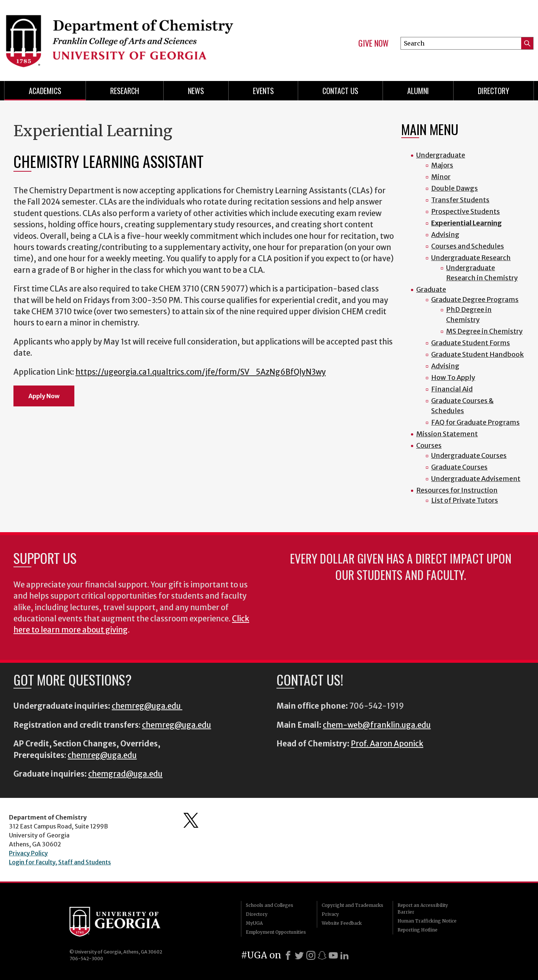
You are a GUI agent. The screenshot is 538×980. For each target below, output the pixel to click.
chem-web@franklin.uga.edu (377, 725)
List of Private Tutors (465, 500)
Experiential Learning (466, 223)
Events (263, 91)
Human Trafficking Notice (427, 921)
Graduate (431, 289)
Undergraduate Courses (469, 455)
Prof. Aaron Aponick (387, 744)
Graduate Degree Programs (475, 299)
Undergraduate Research (471, 258)
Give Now (373, 43)
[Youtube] (333, 955)
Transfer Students (460, 200)
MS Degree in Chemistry (484, 331)
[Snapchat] (322, 955)
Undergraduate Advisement (476, 479)
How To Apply (453, 377)
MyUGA (254, 923)
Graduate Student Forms (471, 343)
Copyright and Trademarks (353, 905)
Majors (442, 165)
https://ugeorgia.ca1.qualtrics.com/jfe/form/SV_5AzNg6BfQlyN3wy (201, 372)
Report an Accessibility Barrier (423, 909)
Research (125, 91)
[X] (299, 955)
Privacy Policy (28, 853)
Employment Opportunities (276, 932)
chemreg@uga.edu (147, 706)
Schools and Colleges (270, 905)
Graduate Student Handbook (477, 354)
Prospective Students (466, 211)
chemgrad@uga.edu (125, 774)
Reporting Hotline (418, 930)
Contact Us (340, 91)
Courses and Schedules (468, 246)
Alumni (418, 91)
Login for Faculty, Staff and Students (60, 862)
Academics (45, 91)
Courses (429, 445)
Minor (441, 177)
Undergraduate (441, 155)
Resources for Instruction (457, 490)
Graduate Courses (459, 467)
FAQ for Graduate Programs (475, 422)
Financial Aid (452, 389)
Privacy (330, 914)
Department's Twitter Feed (191, 820)
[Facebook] (288, 955)
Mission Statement (447, 434)
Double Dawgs (454, 188)
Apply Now (44, 396)
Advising (445, 235)
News (196, 91)
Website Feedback (342, 923)
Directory (494, 91)
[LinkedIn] (344, 955)
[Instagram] (311, 955)
